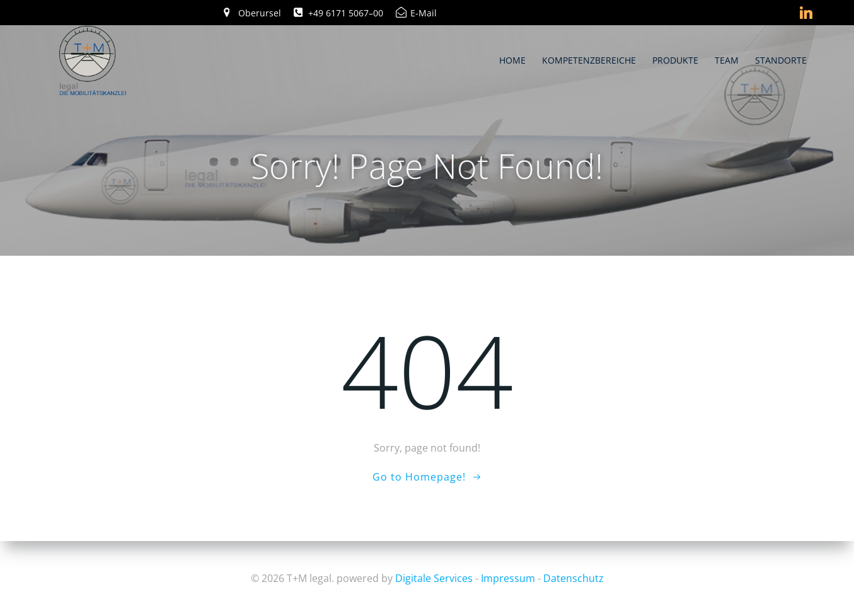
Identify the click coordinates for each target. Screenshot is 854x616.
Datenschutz (574, 578)
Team (727, 60)
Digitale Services (434, 578)
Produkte (676, 60)
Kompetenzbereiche (590, 60)
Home (513, 60)
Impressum (508, 578)
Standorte (782, 60)
